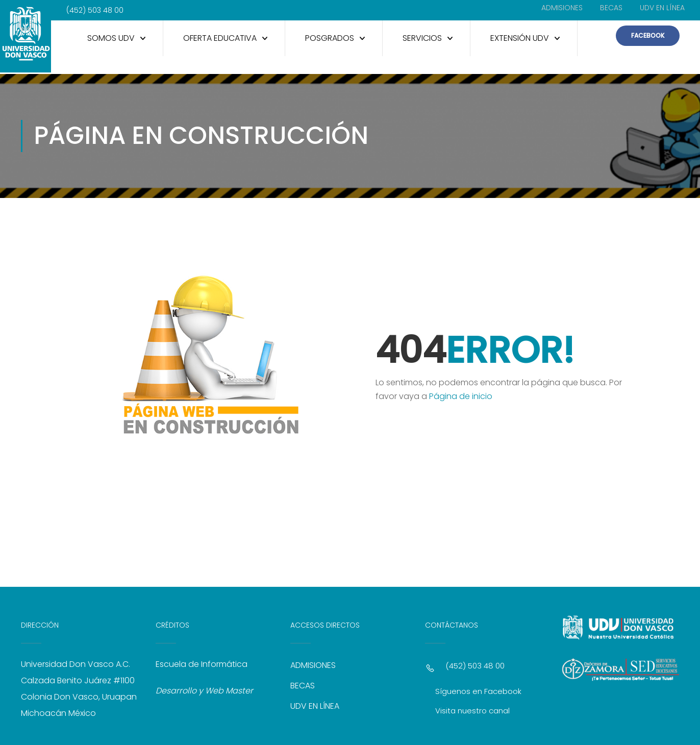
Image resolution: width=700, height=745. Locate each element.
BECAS (611, 8)
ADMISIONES (562, 8)
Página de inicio (461, 395)
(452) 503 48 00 (475, 664)
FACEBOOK (648, 35)
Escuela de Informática (202, 663)
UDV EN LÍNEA (662, 8)
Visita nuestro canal (472, 709)
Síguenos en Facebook (478, 690)
